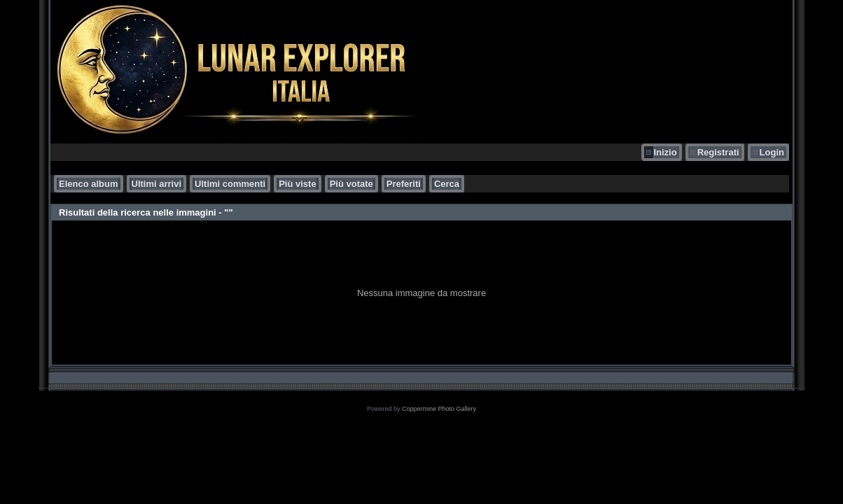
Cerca (447, 184)
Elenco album (89, 184)
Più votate (351, 184)
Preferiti (404, 184)
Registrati (718, 152)
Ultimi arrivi (157, 184)
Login (772, 152)
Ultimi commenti (230, 184)
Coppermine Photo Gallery (439, 409)
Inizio (665, 152)
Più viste (297, 184)
